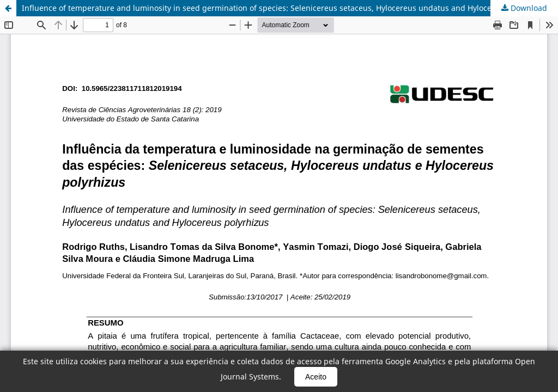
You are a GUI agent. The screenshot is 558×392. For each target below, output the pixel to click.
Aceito (316, 377)
